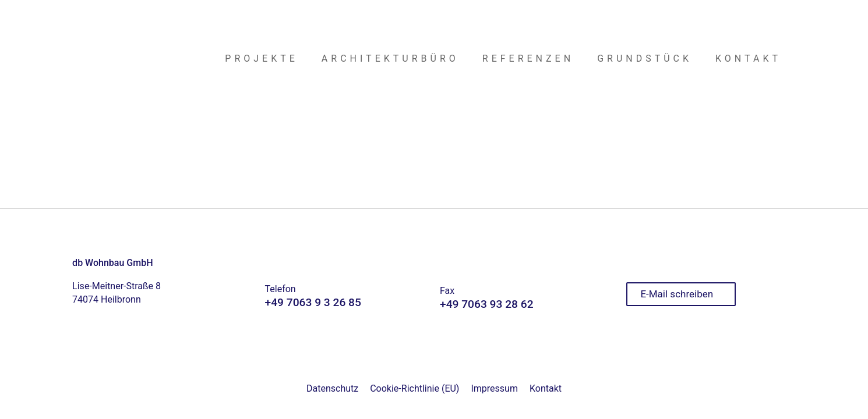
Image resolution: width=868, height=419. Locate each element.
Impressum (494, 388)
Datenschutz (332, 388)
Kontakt (546, 388)
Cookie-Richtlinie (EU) (414, 388)
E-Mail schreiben (677, 294)
